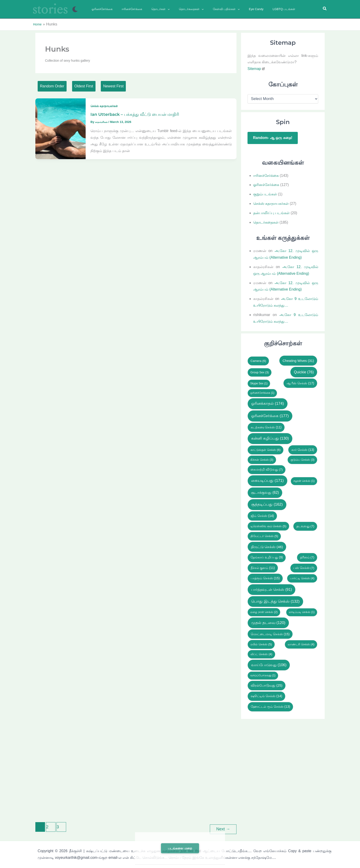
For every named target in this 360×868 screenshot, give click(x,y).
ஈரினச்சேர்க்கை (266, 174)
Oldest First (102, 86)
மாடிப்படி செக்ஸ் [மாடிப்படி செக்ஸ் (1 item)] (302, 611)
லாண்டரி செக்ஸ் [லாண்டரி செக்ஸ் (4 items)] (301, 643)
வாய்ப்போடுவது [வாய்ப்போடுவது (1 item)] (263, 674)
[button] (160, 9)
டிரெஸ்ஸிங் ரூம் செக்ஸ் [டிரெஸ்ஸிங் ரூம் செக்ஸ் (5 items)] (268, 525)
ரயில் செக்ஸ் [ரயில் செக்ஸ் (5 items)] (261, 643)
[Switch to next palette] (75, 9)
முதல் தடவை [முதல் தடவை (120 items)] (268, 622)
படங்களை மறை (180, 848)
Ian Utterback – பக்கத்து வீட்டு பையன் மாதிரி (140, 116)
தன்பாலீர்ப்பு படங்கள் (271, 212)
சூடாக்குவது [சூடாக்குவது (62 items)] (265, 491)
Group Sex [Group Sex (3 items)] (259, 371)
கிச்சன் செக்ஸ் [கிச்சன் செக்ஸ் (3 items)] (262, 458)
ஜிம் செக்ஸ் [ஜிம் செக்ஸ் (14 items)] (262, 515)
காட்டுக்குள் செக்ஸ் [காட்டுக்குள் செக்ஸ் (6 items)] (266, 448)
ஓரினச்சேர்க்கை (266, 184)
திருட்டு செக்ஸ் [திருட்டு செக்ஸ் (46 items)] (267, 545)
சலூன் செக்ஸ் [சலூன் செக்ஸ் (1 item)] (304, 480)
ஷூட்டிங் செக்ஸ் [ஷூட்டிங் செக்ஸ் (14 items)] (266, 695)
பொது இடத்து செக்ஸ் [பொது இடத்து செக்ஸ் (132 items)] (275, 600)
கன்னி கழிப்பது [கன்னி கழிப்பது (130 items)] (270, 437)
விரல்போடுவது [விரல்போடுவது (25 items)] (267, 684)
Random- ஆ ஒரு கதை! (273, 136)
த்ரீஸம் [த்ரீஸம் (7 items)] (307, 556)
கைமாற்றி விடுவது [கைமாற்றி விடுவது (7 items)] (267, 468)
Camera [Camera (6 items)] (258, 359)
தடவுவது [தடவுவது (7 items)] (305, 525)
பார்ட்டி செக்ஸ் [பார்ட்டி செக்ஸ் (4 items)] (302, 577)
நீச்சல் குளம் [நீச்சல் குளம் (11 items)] (263, 566)
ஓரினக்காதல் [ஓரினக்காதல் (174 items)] (267, 402)
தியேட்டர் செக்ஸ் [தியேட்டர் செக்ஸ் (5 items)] (264, 535)
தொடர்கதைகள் (266, 221)
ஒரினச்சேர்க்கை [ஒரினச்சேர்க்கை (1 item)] (262, 392)
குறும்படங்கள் (265, 193)
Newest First (144, 86)
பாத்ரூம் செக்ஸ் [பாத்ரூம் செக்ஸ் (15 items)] (265, 577)
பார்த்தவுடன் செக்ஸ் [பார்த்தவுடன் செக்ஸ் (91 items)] (272, 588)
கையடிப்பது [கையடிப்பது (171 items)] (267, 479)
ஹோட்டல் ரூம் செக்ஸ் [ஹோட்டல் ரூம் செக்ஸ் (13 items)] (270, 705)
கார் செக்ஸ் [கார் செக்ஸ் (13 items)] (303, 448)
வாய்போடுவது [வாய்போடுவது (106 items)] (269, 664)
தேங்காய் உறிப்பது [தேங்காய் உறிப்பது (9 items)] (267, 556)
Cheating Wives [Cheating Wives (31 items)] (298, 359)
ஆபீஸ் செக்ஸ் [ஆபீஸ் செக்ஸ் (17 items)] (300, 382)
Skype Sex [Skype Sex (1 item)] (259, 382)
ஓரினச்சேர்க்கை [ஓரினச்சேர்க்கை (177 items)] (270, 415)
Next (223, 828)
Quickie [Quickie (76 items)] (304, 371)
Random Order (59, 86)
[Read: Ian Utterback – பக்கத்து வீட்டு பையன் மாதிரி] (60, 130)
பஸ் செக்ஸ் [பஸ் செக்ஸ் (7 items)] (304, 567)
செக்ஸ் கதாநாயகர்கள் (106, 108)
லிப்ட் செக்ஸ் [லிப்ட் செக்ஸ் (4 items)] (261, 653)
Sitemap (254, 68)
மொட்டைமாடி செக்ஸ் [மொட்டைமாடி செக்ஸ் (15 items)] (270, 633)
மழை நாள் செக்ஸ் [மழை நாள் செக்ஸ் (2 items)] (264, 611)
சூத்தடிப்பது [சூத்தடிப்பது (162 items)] (267, 503)
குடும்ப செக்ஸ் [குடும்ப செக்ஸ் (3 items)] (302, 458)
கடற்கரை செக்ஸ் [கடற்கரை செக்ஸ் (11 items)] (266, 426)
